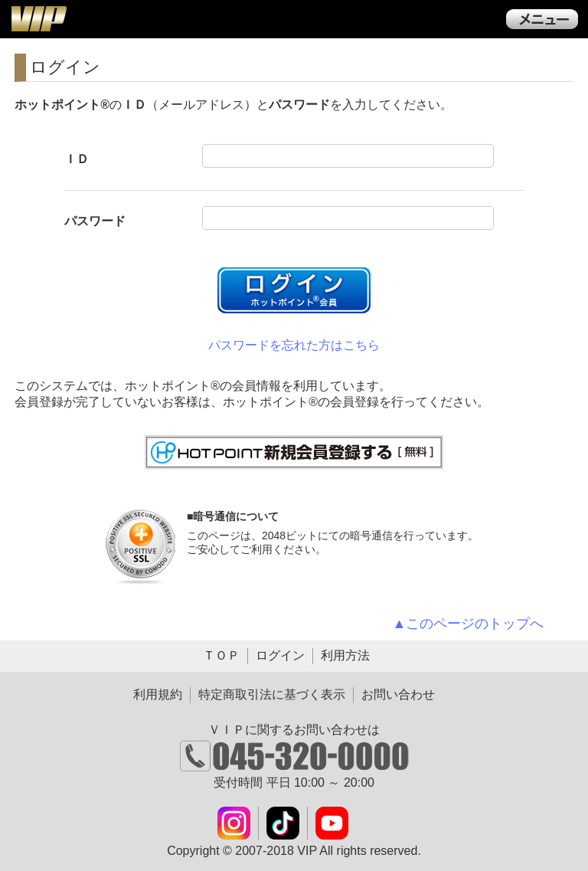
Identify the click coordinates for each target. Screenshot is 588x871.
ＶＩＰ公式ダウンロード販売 (38, 18)
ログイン (280, 655)
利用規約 (158, 694)
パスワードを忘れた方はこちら (294, 345)
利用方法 (345, 655)
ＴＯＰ (221, 655)
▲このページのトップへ (469, 624)
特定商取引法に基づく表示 (272, 694)
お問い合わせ (398, 694)
